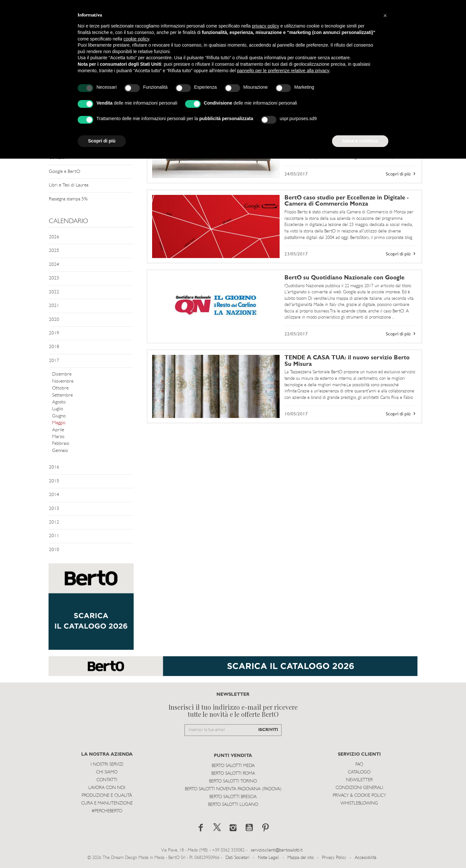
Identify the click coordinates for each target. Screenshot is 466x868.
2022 (54, 292)
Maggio (59, 423)
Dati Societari (238, 858)
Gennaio (60, 451)
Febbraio (61, 444)
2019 (54, 333)
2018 (54, 347)
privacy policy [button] (266, 26)
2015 (54, 481)
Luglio (58, 409)
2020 (54, 320)
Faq (359, 765)
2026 (54, 237)
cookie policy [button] (136, 39)
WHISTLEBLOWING (359, 803)
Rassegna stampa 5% (68, 199)
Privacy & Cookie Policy (359, 796)
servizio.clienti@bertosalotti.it (277, 850)
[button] (385, 16)
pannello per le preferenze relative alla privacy (283, 71)
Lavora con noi (107, 788)
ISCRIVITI (268, 730)
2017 (54, 361)
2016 (54, 467)
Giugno (59, 416)
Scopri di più (401, 174)
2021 (54, 306)
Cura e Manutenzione (107, 803)
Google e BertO (65, 172)
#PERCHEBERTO (107, 811)
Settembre (62, 395)
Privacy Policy (334, 858)
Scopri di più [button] (102, 141)
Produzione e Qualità (107, 796)
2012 (54, 522)
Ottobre (60, 388)
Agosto (59, 402)
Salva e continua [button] (360, 141)
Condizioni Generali (359, 788)
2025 (54, 251)
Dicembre (62, 374)
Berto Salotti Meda (233, 766)
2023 (54, 278)
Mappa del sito (300, 858)
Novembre (63, 382)
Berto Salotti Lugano (233, 805)
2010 (54, 550)
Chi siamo (107, 772)
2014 (54, 495)
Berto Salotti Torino (233, 781)
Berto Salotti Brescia (233, 797)
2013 (54, 509)
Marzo (58, 437)
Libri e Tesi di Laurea (69, 185)
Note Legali (268, 858)
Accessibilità (366, 858)
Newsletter (359, 780)
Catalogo (359, 772)
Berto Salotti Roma (233, 774)
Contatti (107, 780)
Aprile (58, 430)
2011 (54, 536)
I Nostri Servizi (107, 765)
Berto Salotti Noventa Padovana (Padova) (233, 789)
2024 (54, 265)
